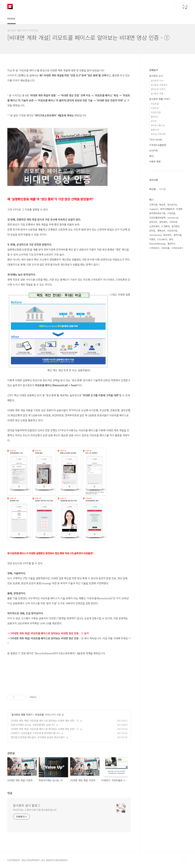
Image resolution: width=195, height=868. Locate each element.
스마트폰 (171, 213)
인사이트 (154, 150)
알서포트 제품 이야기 (22, 715)
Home (11, 18)
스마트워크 (154, 248)
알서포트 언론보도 (159, 85)
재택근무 (161, 231)
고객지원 (153, 205)
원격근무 (153, 222)
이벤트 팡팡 (155, 161)
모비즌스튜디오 (158, 125)
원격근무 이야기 (158, 89)
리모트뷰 (155, 108)
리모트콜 (39, 715)
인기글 (163, 189)
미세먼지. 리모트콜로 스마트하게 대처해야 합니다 (35, 733)
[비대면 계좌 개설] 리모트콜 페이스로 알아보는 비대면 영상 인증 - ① (45, 729)
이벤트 (152, 239)
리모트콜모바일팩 (157, 218)
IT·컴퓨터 (165, 226)
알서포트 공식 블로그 (27, 805)
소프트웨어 (154, 226)
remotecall (173, 218)
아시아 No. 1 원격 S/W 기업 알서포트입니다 (35, 810)
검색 (177, 7)
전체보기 (154, 70)
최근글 (153, 189)
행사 (151, 156)
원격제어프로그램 (157, 213)
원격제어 (163, 222)
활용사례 (155, 130)
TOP (185, 861)
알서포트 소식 (156, 76)
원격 (171, 239)
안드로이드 (172, 205)
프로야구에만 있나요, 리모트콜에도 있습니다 (33, 725)
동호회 (162, 205)
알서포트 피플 (157, 93)
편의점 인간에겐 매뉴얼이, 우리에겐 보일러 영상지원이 (38, 737)
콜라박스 (155, 117)
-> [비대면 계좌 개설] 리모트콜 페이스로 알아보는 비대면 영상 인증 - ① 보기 (48, 633)
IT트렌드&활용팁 (158, 145)
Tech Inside (156, 139)
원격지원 (177, 235)
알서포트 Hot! (157, 80)
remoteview (155, 235)
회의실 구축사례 (158, 134)
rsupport (154, 209)
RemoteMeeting (157, 244)
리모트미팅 (156, 112)
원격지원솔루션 (167, 209)
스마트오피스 (177, 248)
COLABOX (162, 239)
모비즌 (154, 121)
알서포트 (176, 226)
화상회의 (167, 235)
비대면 (179, 209)
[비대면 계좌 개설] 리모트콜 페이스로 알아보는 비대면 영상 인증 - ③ (45, 721)
